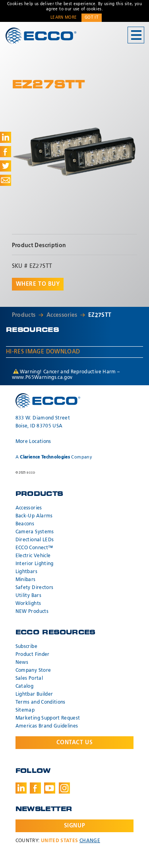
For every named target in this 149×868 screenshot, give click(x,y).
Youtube (50, 788)
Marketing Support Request (48, 718)
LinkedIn (21, 788)
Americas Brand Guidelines (47, 726)
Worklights (28, 604)
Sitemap (25, 710)
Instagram (64, 788)
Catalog (24, 687)
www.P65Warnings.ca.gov (42, 378)
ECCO (41, 36)
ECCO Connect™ (34, 548)
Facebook (35, 788)
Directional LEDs (35, 540)
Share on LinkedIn (6, 137)
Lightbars (26, 572)
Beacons (25, 524)
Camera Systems (35, 532)
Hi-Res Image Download (43, 352)
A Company (54, 457)
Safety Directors (35, 588)
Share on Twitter (6, 166)
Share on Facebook (6, 152)
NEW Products (32, 612)
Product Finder (33, 655)
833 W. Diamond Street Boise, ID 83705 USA (43, 422)
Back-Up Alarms (34, 516)
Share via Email (6, 180)
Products (24, 315)
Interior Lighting (35, 564)
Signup (74, 826)
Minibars (26, 580)
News (22, 663)
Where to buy (38, 284)
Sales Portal (29, 679)
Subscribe (26, 647)
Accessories (62, 315)
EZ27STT (100, 315)
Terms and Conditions (41, 702)
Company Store (33, 671)
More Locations (33, 442)
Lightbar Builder (34, 694)
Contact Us (75, 743)
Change (90, 841)
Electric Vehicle (33, 556)
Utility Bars (28, 596)
